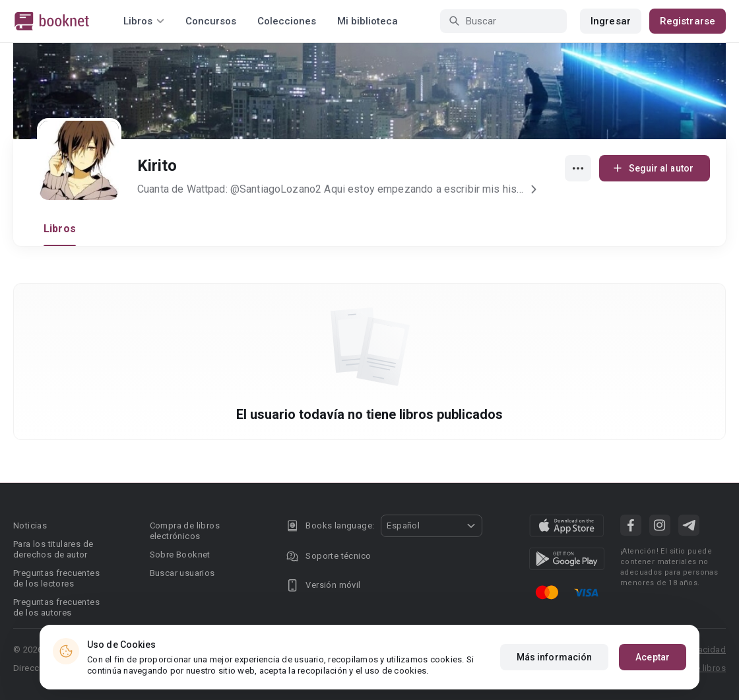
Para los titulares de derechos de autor (53, 549)
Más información (555, 658)
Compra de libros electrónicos (185, 531)
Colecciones (287, 21)
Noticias (30, 525)
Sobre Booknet (180, 555)
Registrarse (688, 21)
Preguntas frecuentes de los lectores (56, 578)
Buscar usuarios (182, 573)
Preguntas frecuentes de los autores (56, 607)
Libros (60, 229)
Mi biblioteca (368, 21)
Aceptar (653, 658)
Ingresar (611, 21)
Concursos (211, 21)
